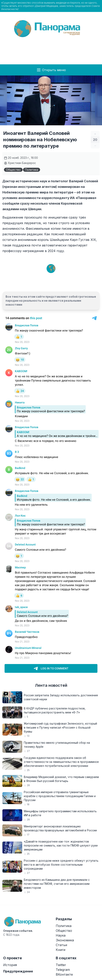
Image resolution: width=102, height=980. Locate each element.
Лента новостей (51, 685)
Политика (32, 170)
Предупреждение (18, 971)
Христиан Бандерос (20, 163)
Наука (61, 935)
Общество (13, 170)
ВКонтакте (64, 974)
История (10, 965)
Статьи (61, 945)
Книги (61, 950)
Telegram (63, 970)
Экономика (65, 940)
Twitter (61, 965)
